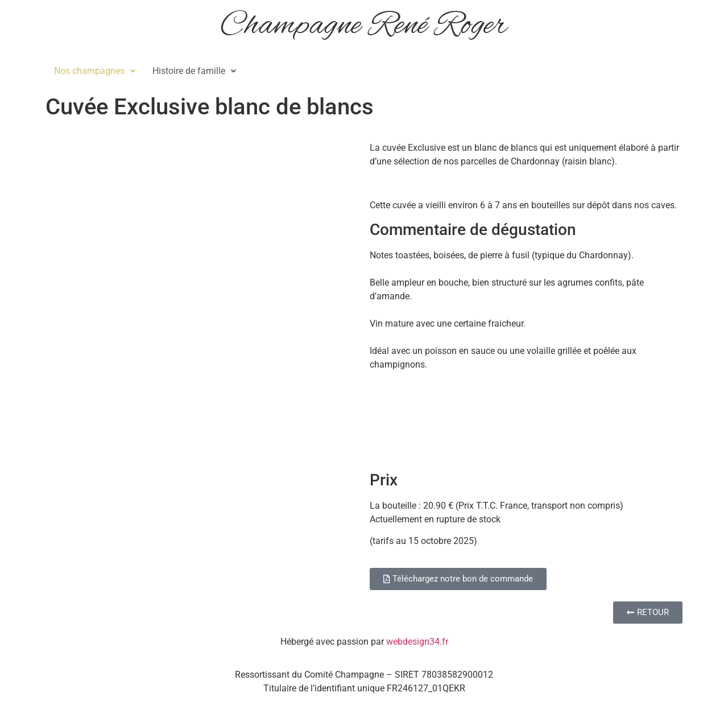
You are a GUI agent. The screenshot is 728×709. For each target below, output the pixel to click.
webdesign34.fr (417, 642)
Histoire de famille (194, 71)
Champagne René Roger (364, 26)
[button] (95, 71)
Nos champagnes (95, 71)
